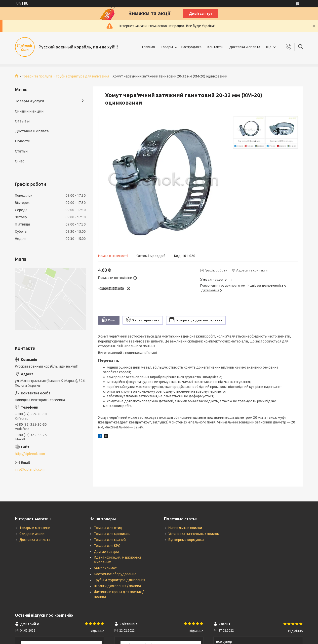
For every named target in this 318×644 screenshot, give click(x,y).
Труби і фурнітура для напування (82, 76)
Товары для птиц (108, 528)
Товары (167, 47)
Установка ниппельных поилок (194, 534)
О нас (20, 161)
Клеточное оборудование (115, 574)
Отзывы (22, 121)
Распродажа (191, 47)
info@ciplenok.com (30, 469)
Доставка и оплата (245, 47)
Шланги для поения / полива (117, 586)
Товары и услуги (29, 101)
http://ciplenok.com (30, 454)
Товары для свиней (110, 540)
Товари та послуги (37, 76)
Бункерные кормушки (186, 540)
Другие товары (106, 552)
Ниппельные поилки (185, 528)
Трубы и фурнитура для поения (119, 580)
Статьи (21, 151)
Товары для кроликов (112, 534)
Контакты (215, 47)
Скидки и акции (29, 111)
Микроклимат (105, 568)
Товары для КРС (107, 546)
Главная (148, 47)
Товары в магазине (35, 528)
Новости (23, 141)
